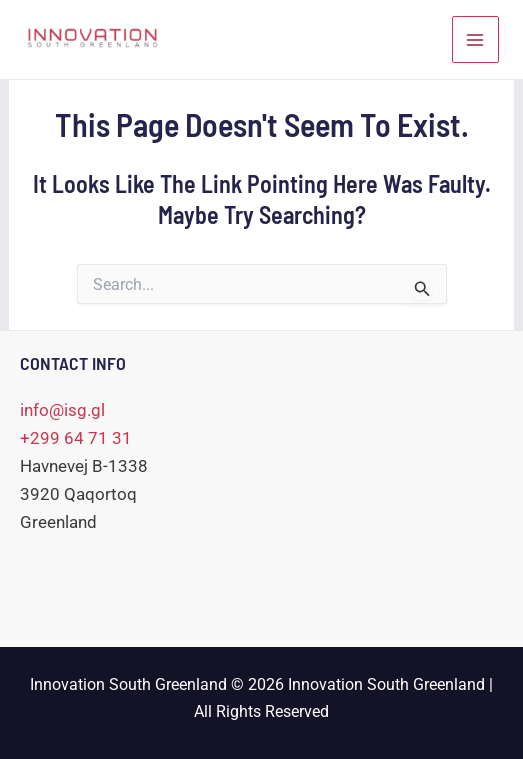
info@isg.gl (62, 410)
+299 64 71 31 (76, 438)
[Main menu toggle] (476, 40)
